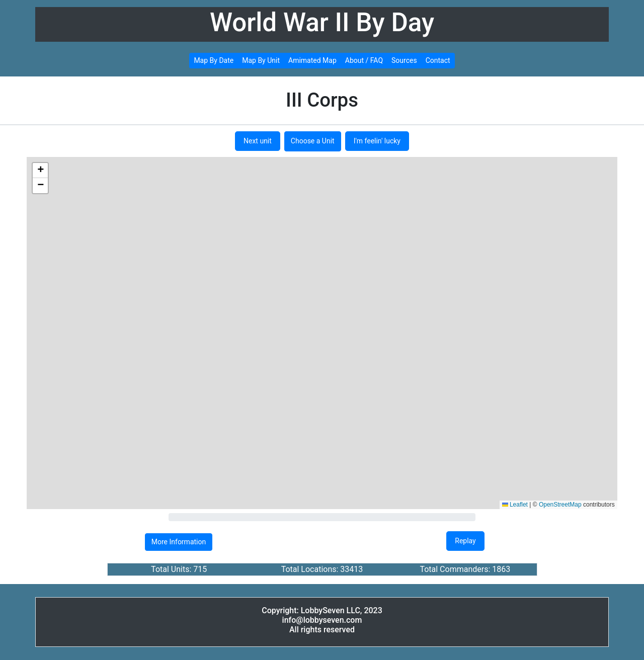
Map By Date (214, 60)
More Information (179, 542)
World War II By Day (322, 22)
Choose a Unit (313, 141)
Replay (465, 541)
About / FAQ (364, 60)
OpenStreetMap (560, 505)
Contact (438, 60)
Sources (404, 60)
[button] (40, 171)
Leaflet (515, 505)
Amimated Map (312, 60)
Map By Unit (261, 60)
